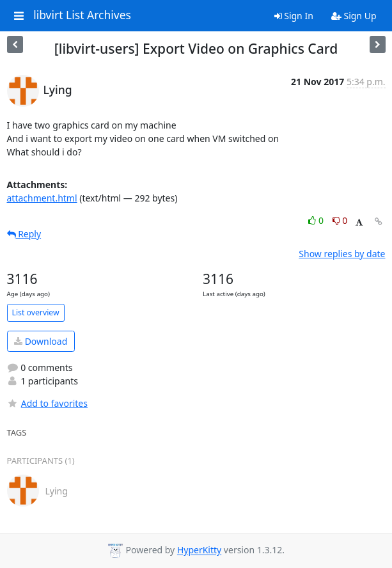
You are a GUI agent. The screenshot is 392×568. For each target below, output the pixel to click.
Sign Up (354, 16)
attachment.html (42, 198)
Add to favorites (47, 403)
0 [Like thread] (317, 220)
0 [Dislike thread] (340, 220)
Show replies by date (342, 254)
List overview (36, 312)
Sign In (294, 16)
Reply (24, 234)
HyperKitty (199, 550)
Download (41, 341)
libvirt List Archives (82, 15)
